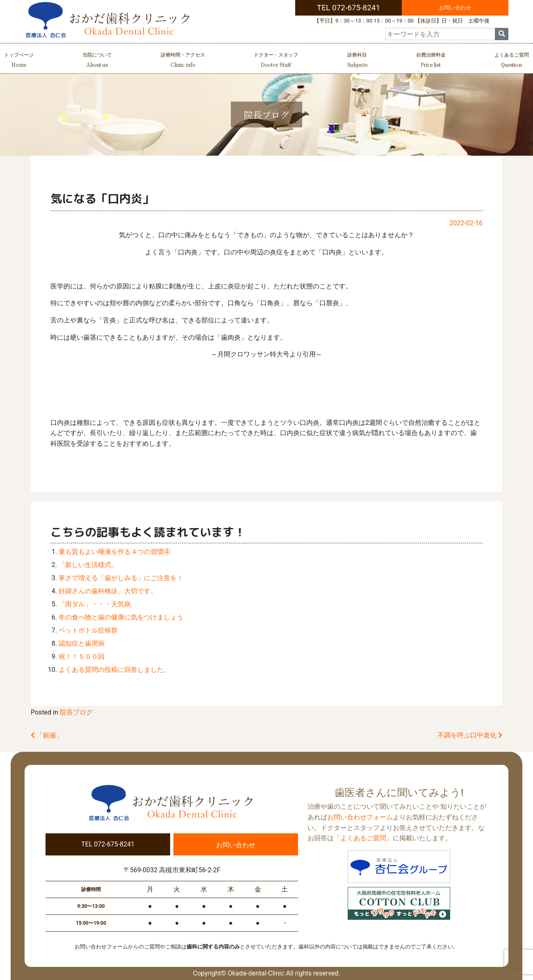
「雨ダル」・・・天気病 (95, 604)
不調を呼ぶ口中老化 (470, 735)
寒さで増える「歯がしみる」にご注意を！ (121, 578)
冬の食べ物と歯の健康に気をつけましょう (121, 617)
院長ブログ (76, 712)
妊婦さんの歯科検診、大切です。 (108, 591)
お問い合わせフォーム (360, 817)
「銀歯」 (47, 735)
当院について (97, 61)
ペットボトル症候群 (88, 630)
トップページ (19, 61)
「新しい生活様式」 (88, 565)
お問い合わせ (455, 8)
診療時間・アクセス (183, 61)
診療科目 (357, 61)
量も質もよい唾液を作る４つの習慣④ (114, 552)
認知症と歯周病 (82, 643)
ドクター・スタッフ (276, 61)
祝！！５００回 (82, 657)
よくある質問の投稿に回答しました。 (114, 670)
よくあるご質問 (512, 61)
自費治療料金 (431, 61)
